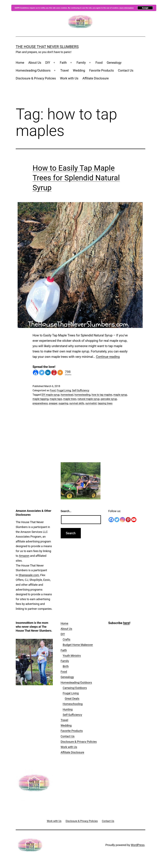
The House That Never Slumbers (47, 47)
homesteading (83, 395)
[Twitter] (42, 373)
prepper (53, 403)
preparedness (40, 403)
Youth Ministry (72, 656)
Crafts (67, 639)
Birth (66, 666)
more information (126, 8)
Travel (65, 70)
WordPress (138, 845)
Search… (66, 511)
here (126, 623)
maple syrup (120, 395)
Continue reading (108, 357)
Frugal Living (64, 390)
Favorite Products (101, 70)
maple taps (56, 399)
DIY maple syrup (51, 395)
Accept (145, 8)
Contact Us (126, 70)
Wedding (79, 70)
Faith (63, 63)
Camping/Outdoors (75, 688)
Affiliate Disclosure (96, 78)
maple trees (70, 399)
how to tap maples (102, 395)
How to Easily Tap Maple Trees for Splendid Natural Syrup (76, 178)
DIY (48, 63)
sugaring (63, 403)
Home (20, 63)
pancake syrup (109, 399)
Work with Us (69, 78)
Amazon (24, 556)
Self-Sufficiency (81, 390)
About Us (35, 63)
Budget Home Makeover (78, 645)
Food (99, 63)
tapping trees (105, 403)
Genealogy (114, 63)
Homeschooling (73, 704)
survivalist (91, 403)
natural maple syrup (89, 399)
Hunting (68, 709)
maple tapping (41, 399)
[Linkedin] (48, 373)
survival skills (77, 403)
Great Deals (72, 699)
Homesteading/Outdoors (33, 70)
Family (81, 63)
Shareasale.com (29, 575)
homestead (67, 395)
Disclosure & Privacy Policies (36, 78)
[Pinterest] (54, 373)
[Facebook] (36, 373)
